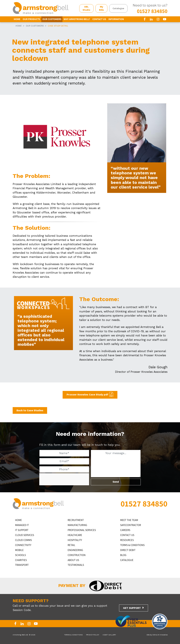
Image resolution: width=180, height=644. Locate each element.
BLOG (123, 555)
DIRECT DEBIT (128, 550)
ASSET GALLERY (109, 635)
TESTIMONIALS (76, 565)
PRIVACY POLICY (93, 635)
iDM (154, 635)
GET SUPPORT (132, 608)
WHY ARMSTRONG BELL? (77, 19)
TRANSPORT (22, 565)
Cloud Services (25, 535)
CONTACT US (99, 19)
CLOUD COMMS (24, 540)
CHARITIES (21, 560)
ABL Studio (86, 8)
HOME (17, 19)
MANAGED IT (22, 525)
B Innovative (163, 635)
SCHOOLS (21, 555)
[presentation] (64, 479)
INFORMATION (116, 19)
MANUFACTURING (77, 525)
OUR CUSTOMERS (52, 19)
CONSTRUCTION (77, 555)
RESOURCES (127, 540)
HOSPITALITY (75, 540)
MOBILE (19, 550)
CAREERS (125, 530)
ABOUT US (73, 560)
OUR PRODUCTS (31, 19)
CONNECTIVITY (23, 545)
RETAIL (71, 545)
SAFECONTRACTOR (131, 525)
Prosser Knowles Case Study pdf (87, 395)
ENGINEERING (75, 550)
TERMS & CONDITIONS (132, 545)
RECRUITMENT (76, 520)
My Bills (101, 8)
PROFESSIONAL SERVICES (82, 530)
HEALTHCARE (75, 535)
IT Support (22, 530)
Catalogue (118, 8)
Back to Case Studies (30, 410)
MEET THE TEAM (129, 520)
